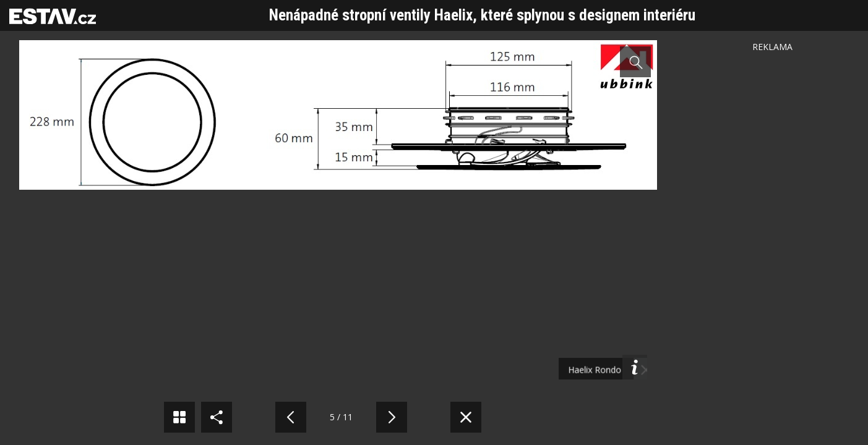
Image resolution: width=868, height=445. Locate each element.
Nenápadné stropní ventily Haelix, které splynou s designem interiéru (482, 15)
